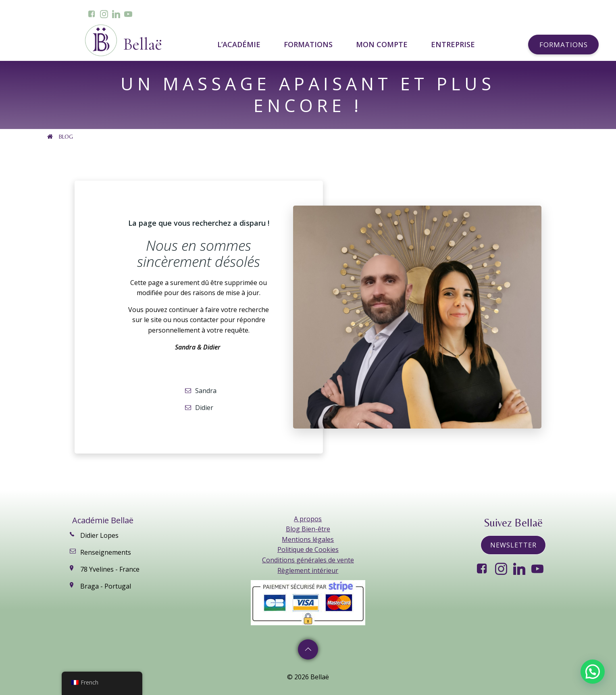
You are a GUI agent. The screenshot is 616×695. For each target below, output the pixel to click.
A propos (308, 519)
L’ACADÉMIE (240, 44)
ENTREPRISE (453, 44)
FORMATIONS (310, 44)
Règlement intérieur (308, 570)
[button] (593, 672)
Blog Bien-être (308, 529)
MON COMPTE (383, 44)
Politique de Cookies (308, 549)
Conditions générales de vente (308, 560)
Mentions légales (308, 539)
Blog (66, 137)
